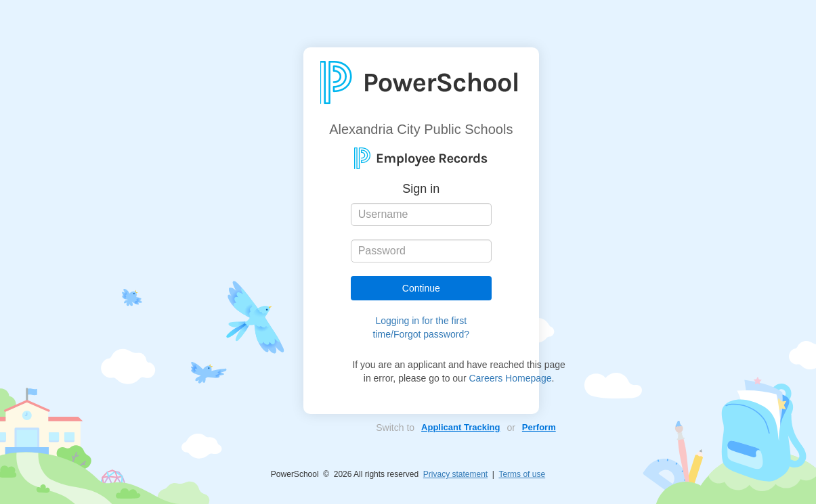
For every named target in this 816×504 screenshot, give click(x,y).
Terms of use (522, 474)
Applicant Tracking (460, 427)
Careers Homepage (510, 378)
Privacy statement (455, 474)
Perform (539, 427)
